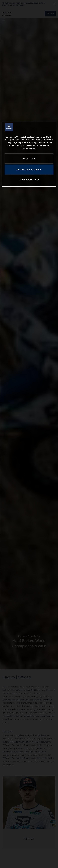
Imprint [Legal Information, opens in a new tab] (33, 148)
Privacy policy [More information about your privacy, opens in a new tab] (27, 148)
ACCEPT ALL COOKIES (29, 169)
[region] (29, 154)
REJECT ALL (29, 159)
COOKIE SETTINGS (29, 179)
